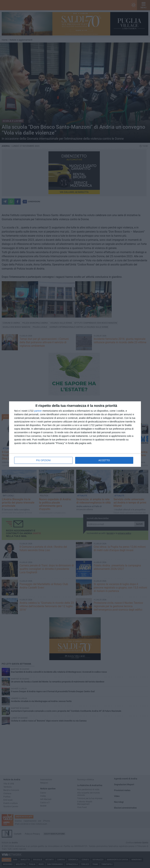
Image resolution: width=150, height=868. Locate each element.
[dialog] (75, 434)
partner (38, 411)
